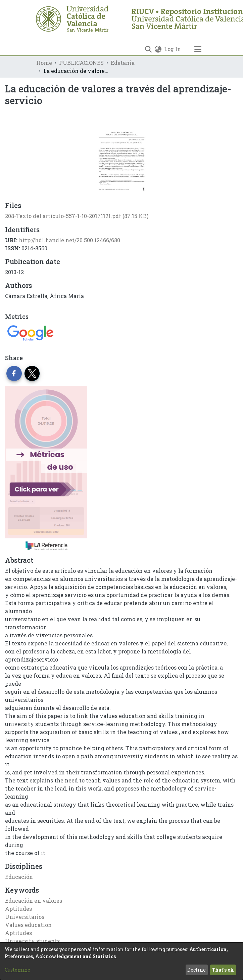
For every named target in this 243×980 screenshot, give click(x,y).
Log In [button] (173, 49)
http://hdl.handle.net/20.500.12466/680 (69, 240)
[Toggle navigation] (198, 49)
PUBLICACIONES (81, 63)
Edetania (123, 63)
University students (32, 941)
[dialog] (121, 961)
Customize (17, 970)
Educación (19, 877)
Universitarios (25, 917)
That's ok (223, 970)
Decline (197, 970)
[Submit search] (148, 49)
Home (44, 63)
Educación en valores (34, 901)
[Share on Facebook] (14, 374)
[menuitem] (158, 49)
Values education (28, 925)
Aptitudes (18, 909)
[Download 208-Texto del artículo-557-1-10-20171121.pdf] (77, 216)
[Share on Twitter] (32, 374)
